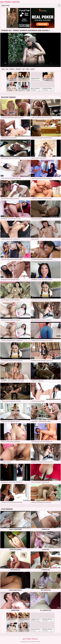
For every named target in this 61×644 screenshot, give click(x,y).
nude (28, 69)
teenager (18, 69)
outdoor (12, 69)
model (32, 69)
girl (23, 69)
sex (7, 69)
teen (3, 69)
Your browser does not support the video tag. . (30, 50)
